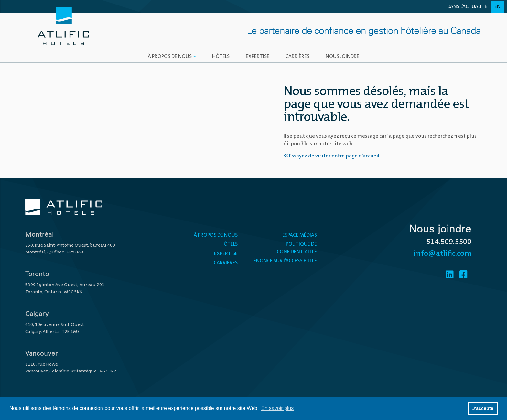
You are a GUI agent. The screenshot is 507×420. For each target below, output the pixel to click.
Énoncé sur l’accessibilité (285, 261)
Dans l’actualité (467, 7)
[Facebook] (464, 275)
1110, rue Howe (42, 365)
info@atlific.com (442, 254)
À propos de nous (170, 57)
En (497, 7)
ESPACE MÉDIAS (300, 235)
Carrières (297, 57)
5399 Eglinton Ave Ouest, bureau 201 (65, 285)
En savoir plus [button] (278, 408)
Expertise (258, 57)
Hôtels (221, 57)
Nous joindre (342, 57)
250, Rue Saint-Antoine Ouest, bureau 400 (70, 246)
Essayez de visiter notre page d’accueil (331, 156)
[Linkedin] (450, 275)
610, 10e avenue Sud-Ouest (55, 325)
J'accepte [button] (483, 408)
